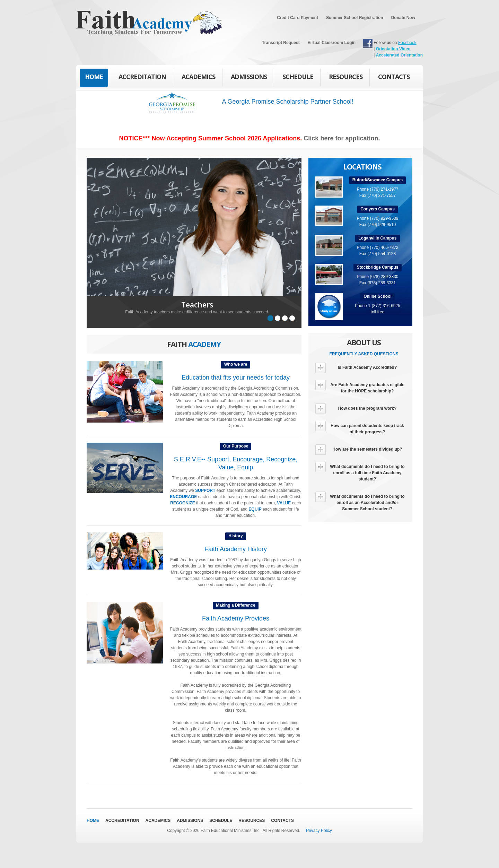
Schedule (298, 77)
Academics (198, 77)
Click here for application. (342, 138)
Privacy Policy (319, 831)
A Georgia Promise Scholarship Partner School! (287, 102)
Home (94, 77)
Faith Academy (134, 23)
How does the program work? (356, 409)
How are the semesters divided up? (359, 450)
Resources (346, 77)
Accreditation (142, 77)
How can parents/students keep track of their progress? (360, 428)
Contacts (394, 79)
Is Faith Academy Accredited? (356, 368)
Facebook (407, 43)
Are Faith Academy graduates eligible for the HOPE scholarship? (360, 387)
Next (311, 246)
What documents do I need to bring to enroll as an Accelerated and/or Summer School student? (360, 501)
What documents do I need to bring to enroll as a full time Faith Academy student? (360, 472)
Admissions (249, 77)
